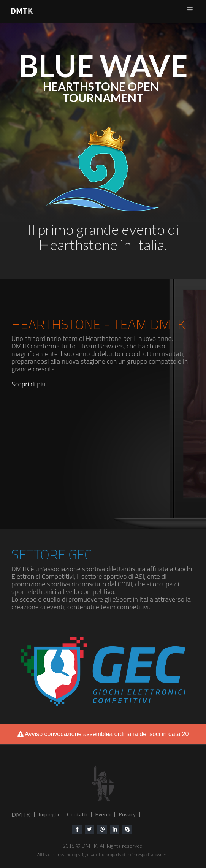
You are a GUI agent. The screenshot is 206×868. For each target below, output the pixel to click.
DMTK (21, 814)
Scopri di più (29, 384)
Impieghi (49, 814)
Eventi (103, 814)
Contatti (77, 814)
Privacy (127, 814)
